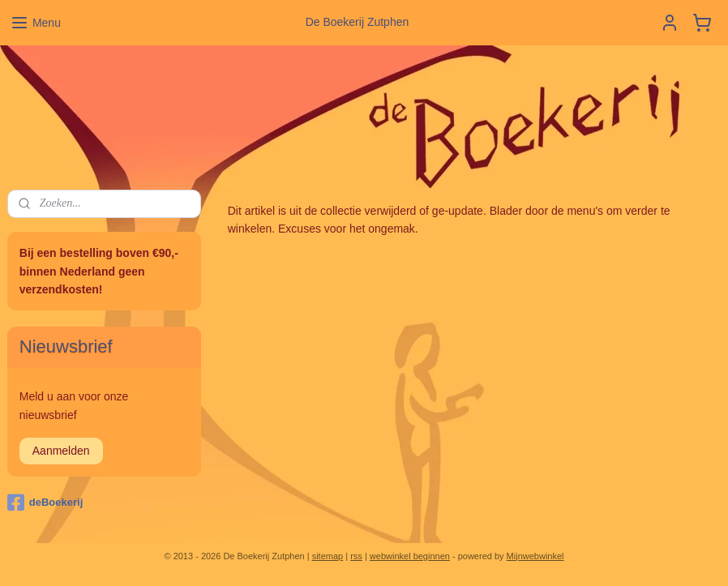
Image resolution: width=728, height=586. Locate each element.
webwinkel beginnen (410, 556)
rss (356, 556)
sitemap (328, 556)
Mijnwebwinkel (535, 556)
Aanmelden (61, 451)
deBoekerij (45, 503)
